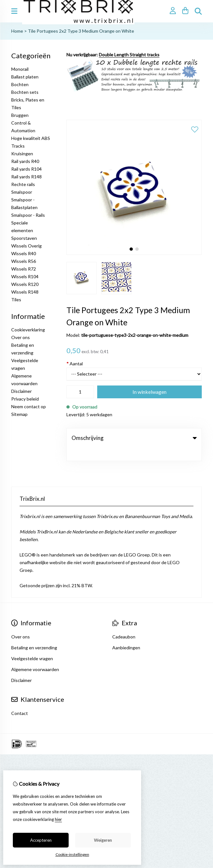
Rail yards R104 (26, 169)
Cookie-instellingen (72, 854)
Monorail (20, 69)
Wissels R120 (25, 284)
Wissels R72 (24, 269)
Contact (20, 700)
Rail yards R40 (25, 161)
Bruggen (20, 115)
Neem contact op (29, 406)
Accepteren (41, 840)
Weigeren (103, 840)
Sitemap (19, 414)
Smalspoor (22, 192)
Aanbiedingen (126, 634)
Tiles (16, 300)
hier (58, 819)
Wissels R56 (24, 261)
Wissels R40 (24, 253)
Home (17, 31)
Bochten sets (25, 92)
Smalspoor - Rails (28, 215)
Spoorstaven (24, 238)
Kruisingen (22, 154)
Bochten (20, 84)
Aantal (75, 364)
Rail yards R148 (26, 177)
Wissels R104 (25, 276)
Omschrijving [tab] (134, 438)
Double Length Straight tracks (129, 55)
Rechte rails (23, 184)
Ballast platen (25, 77)
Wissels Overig (26, 246)
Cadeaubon (124, 624)
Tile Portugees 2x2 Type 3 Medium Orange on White (81, 31)
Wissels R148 (25, 292)
